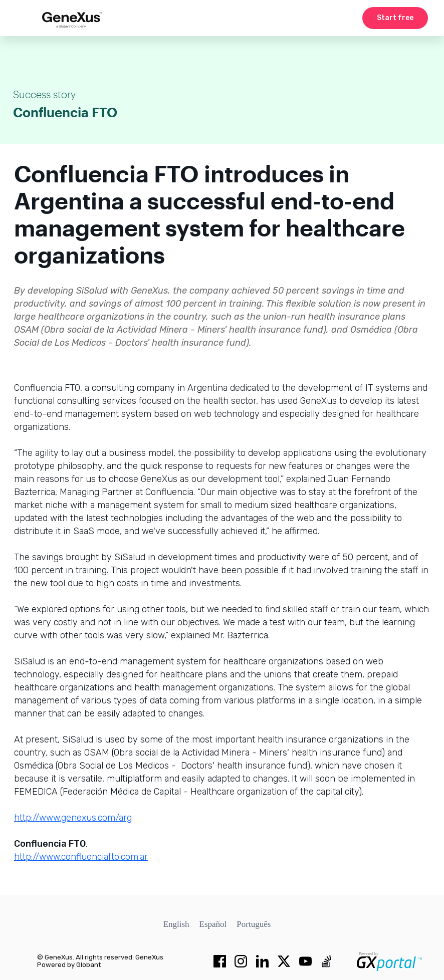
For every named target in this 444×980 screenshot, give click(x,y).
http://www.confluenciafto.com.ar (81, 857)
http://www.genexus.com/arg (73, 818)
